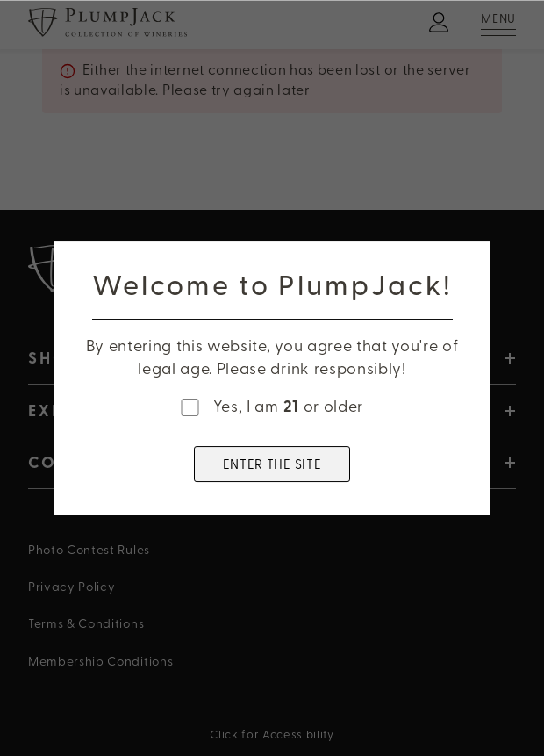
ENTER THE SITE (272, 464)
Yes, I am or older (288, 406)
